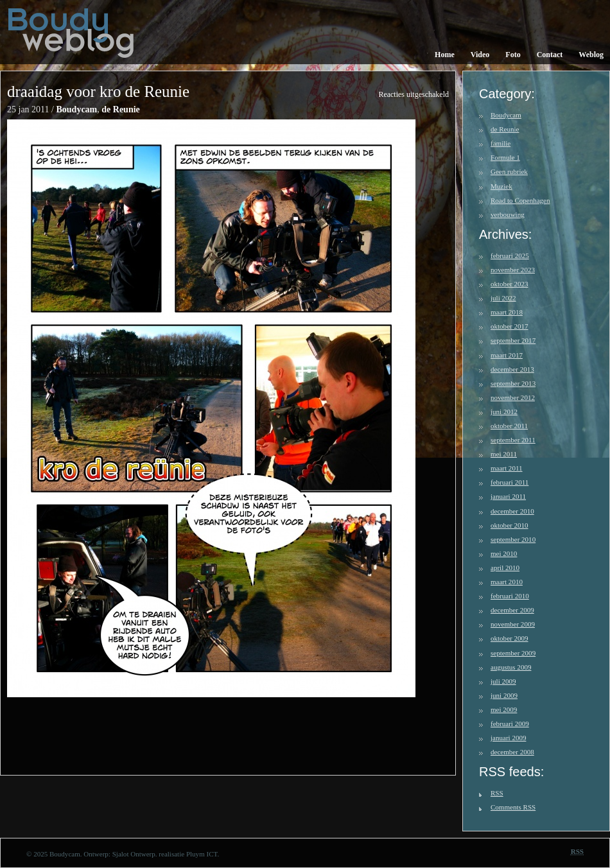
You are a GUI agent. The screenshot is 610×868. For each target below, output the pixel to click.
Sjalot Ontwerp (134, 854)
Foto (513, 55)
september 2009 (513, 653)
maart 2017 (507, 355)
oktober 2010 (510, 525)
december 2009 (512, 610)
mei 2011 (504, 454)
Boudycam (76, 109)
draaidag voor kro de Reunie (98, 91)
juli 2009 (503, 681)
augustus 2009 (511, 667)
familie (501, 143)
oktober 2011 (509, 426)
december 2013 (512, 369)
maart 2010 (507, 582)
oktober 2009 (510, 638)
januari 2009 (508, 738)
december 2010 (512, 511)
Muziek (501, 186)
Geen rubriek (509, 171)
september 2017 (513, 340)
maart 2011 (507, 468)
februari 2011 (510, 482)
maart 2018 (507, 312)
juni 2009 (504, 695)
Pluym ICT (202, 854)
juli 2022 (503, 298)
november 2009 (513, 624)
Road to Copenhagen (520, 200)
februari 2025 (510, 256)
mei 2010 (504, 553)
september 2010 (513, 539)
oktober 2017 (510, 326)
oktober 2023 (510, 284)
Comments (513, 807)
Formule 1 (505, 157)
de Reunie (121, 109)
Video (480, 55)
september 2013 (513, 383)
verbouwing (508, 214)
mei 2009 (504, 709)
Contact (550, 55)
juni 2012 (504, 412)
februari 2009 (510, 724)
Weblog (591, 55)
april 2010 (505, 568)
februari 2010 (510, 596)
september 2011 (513, 440)
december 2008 (512, 752)
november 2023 (513, 270)
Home (445, 55)
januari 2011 (508, 496)
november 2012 (513, 397)
